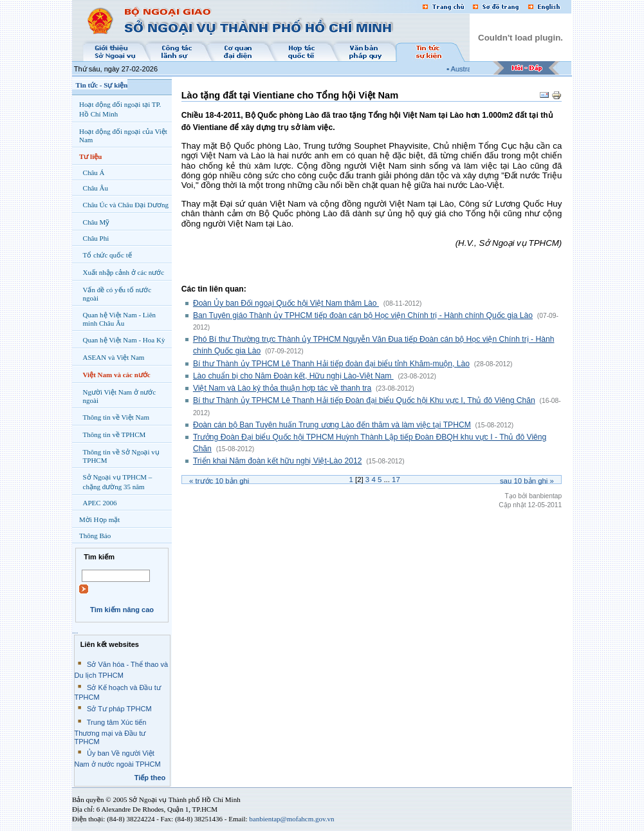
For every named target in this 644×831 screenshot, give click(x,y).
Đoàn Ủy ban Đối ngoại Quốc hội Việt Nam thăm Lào (286, 303)
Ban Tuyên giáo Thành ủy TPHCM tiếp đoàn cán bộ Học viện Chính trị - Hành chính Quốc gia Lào (363, 315)
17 (396, 480)
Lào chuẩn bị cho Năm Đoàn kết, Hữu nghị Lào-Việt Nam (293, 376)
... (75, 631)
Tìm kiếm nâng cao (122, 610)
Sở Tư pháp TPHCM (119, 709)
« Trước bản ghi (219, 481)
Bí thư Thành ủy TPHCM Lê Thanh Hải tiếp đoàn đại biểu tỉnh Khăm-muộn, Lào (331, 364)
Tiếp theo (150, 778)
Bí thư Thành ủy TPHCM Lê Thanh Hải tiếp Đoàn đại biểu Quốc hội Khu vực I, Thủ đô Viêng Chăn (364, 400)
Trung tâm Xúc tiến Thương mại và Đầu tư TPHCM (111, 732)
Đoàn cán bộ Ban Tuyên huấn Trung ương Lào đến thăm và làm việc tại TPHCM (332, 425)
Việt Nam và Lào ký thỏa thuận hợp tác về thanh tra (282, 388)
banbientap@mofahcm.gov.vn (291, 819)
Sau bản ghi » (527, 481)
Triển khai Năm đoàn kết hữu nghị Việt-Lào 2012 (278, 461)
